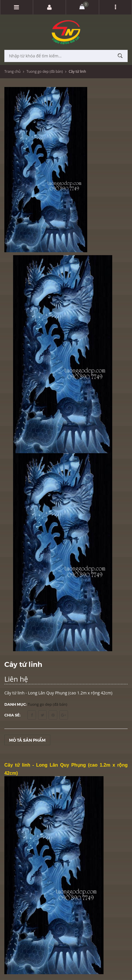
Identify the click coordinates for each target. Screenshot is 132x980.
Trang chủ (13, 71)
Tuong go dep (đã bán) (45, 71)
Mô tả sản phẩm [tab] (27, 740)
